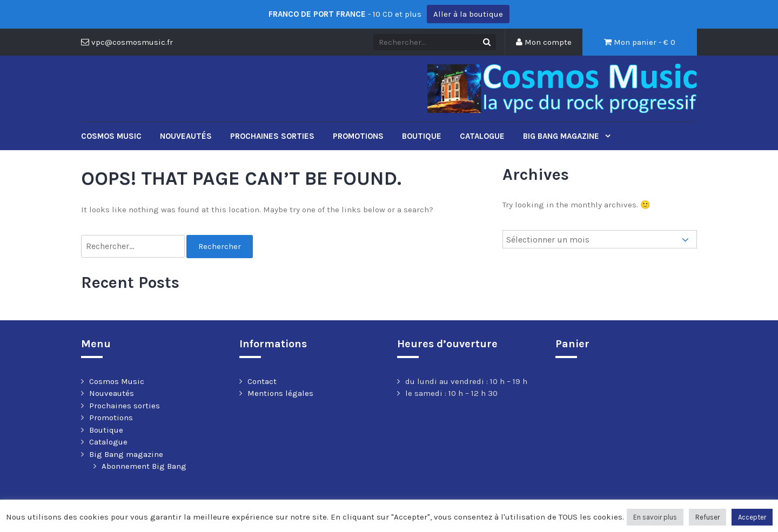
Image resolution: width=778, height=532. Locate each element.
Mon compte (544, 42)
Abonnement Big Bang (144, 466)
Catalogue (482, 136)
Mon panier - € (640, 42)
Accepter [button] (752, 517)
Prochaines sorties (272, 136)
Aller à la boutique (468, 14)
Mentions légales (280, 393)
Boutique (422, 136)
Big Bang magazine (562, 136)
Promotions (358, 136)
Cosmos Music (111, 136)
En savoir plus (655, 517)
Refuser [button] (707, 517)
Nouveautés (186, 136)
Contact (262, 381)
